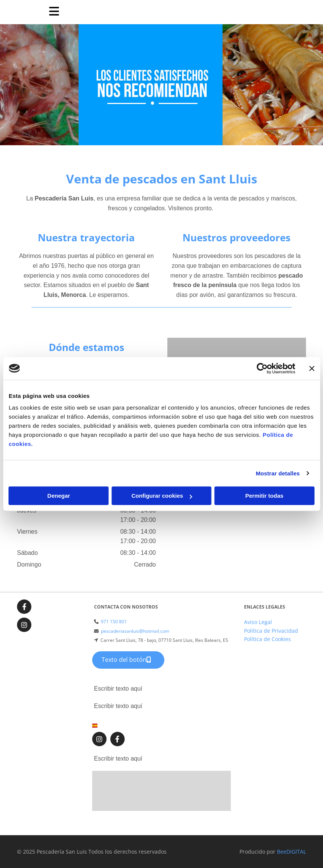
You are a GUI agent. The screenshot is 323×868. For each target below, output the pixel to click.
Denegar (59, 496)
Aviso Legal (258, 622)
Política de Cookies (267, 639)
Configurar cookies (162, 496)
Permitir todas (264, 496)
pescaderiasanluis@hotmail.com (135, 631)
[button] (128, 660)
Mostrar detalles (278, 473)
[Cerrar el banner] (312, 368)
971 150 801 (114, 622)
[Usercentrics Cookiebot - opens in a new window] (262, 368)
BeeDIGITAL (291, 852)
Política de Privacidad (271, 631)
